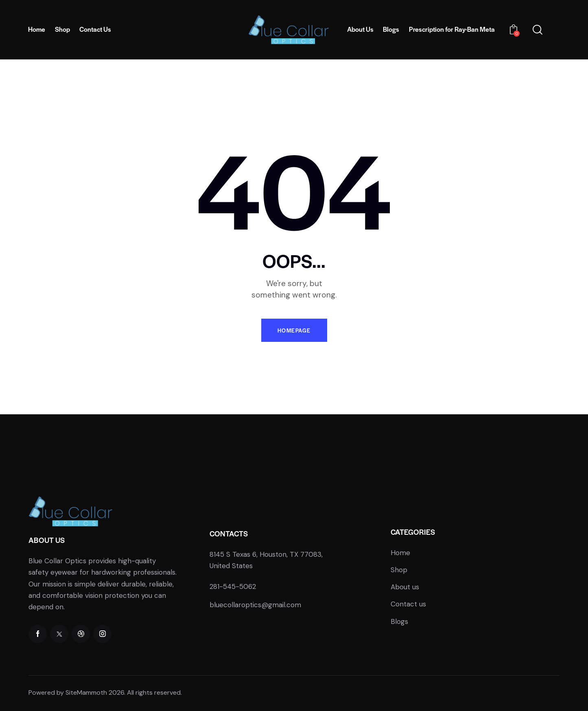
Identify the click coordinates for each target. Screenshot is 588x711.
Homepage (294, 330)
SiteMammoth (86, 692)
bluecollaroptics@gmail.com (255, 605)
